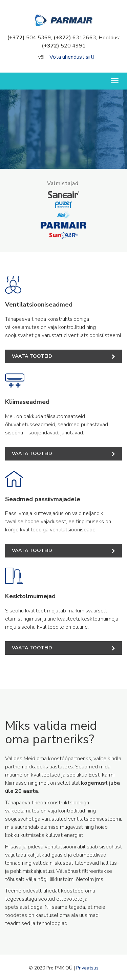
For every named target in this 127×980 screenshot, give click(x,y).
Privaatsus (87, 968)
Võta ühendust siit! (72, 57)
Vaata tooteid (63, 356)
